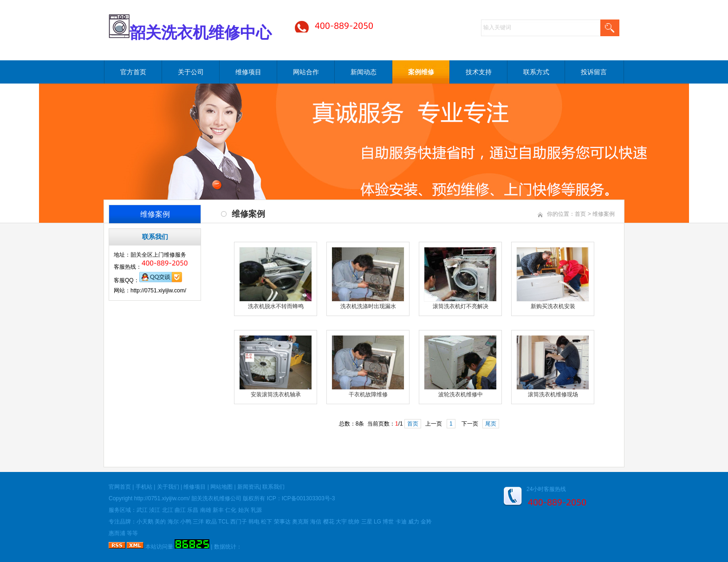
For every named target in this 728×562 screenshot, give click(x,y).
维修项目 (248, 72)
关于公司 (191, 72)
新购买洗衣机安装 (553, 306)
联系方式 (536, 72)
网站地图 (221, 487)
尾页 (491, 424)
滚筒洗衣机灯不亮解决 (461, 306)
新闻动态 (364, 72)
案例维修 (421, 72)
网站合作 (306, 72)
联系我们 (273, 487)
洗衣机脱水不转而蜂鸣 (276, 306)
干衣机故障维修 (368, 394)
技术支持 (479, 72)
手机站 (144, 487)
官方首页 (133, 72)
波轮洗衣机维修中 (461, 394)
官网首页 (120, 487)
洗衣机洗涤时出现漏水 (368, 306)
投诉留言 (594, 72)
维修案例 (604, 214)
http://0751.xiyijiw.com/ (162, 498)
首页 (580, 214)
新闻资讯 (248, 487)
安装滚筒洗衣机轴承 (276, 394)
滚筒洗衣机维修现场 (553, 394)
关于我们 (168, 487)
